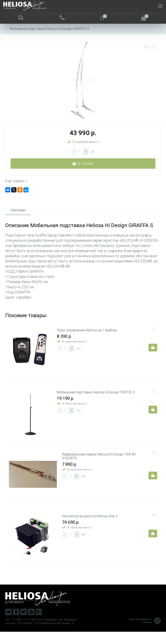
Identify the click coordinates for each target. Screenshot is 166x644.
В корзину (83, 163)
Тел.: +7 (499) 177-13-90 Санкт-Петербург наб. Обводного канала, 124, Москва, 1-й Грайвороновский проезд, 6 (41, 634)
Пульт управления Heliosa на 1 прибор (89, 332)
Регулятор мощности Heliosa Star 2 (92, 527)
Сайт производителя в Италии (145, 633)
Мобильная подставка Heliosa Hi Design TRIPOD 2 (97, 397)
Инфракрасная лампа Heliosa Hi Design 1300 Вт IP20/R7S (101, 464)
